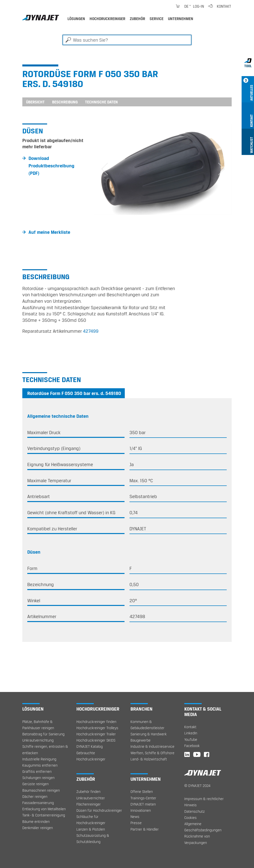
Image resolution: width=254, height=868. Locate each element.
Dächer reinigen (35, 796)
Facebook (192, 746)
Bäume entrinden (36, 822)
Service (157, 19)
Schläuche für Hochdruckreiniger (91, 820)
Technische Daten (101, 102)
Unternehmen (181, 19)
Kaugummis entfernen (40, 765)
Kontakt (224, 6)
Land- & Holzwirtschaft (149, 759)
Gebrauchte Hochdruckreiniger (91, 756)
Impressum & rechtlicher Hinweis (204, 802)
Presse (136, 823)
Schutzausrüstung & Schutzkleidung (93, 838)
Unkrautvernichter (91, 798)
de (186, 6)
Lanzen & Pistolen (91, 829)
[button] (105, 169)
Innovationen (141, 810)
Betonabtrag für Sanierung (43, 734)
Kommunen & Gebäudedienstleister (147, 725)
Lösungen (76, 19)
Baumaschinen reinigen (41, 790)
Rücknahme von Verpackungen (197, 839)
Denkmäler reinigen (38, 828)
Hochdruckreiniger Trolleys (97, 728)
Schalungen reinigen (38, 778)
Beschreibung (65, 102)
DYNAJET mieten (143, 804)
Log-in (198, 6)
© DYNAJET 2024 (197, 786)
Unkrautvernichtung (38, 740)
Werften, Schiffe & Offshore (152, 753)
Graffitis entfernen (37, 771)
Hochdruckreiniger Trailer (96, 734)
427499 (91, 331)
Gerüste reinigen (35, 784)
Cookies (190, 818)
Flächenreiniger (89, 804)
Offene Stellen (142, 792)
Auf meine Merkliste (49, 232)
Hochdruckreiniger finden (96, 722)
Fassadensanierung (38, 803)
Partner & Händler (145, 829)
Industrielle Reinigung (39, 759)
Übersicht (35, 102)
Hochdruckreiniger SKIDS (96, 740)
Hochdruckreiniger (107, 19)
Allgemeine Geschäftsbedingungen (203, 827)
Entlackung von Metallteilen (44, 809)
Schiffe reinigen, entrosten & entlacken (45, 749)
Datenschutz (194, 811)
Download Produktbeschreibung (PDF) (51, 166)
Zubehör (137, 19)
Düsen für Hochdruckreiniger (99, 810)
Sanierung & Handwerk (149, 734)
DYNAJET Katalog (90, 746)
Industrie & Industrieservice (152, 746)
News (135, 817)
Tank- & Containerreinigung (44, 815)
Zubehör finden (88, 792)
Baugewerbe (141, 740)
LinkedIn (191, 733)
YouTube (191, 739)
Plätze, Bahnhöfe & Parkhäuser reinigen (38, 725)
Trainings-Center (143, 798)
